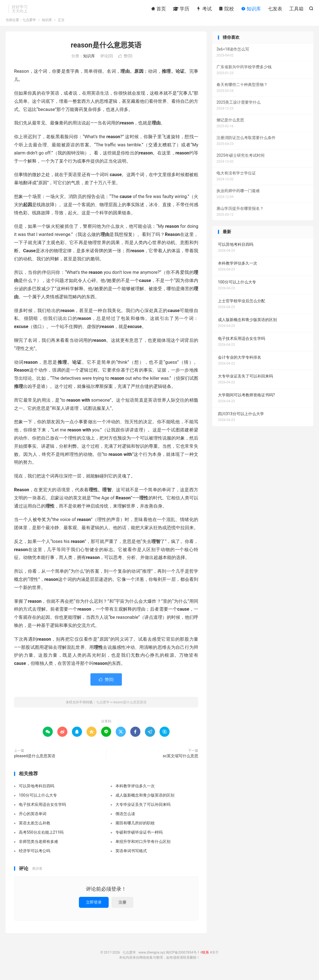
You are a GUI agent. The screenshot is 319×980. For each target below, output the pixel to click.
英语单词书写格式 (131, 857)
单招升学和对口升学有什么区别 (143, 848)
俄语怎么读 (125, 820)
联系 (206, 959)
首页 (158, 10)
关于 (215, 959)
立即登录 (94, 909)
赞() (125, 63)
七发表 (275, 10)
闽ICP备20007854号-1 (183, 959)
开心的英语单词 (33, 820)
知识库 (251, 10)
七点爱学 (29, 26)
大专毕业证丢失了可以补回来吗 (143, 811)
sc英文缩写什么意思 (180, 762)
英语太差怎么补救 (35, 829)
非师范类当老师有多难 (38, 848)
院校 (226, 10)
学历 (181, 10)
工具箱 (296, 10)
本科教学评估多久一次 (135, 792)
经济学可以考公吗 (35, 857)
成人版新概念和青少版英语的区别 (145, 802)
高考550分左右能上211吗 (41, 839)
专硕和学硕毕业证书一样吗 (139, 839)
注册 (122, 909)
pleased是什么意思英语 (35, 762)
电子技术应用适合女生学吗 (42, 811)
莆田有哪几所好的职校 (135, 829)
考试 (204, 10)
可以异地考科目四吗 (37, 792)
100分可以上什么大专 (38, 802)
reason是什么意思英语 (106, 52)
